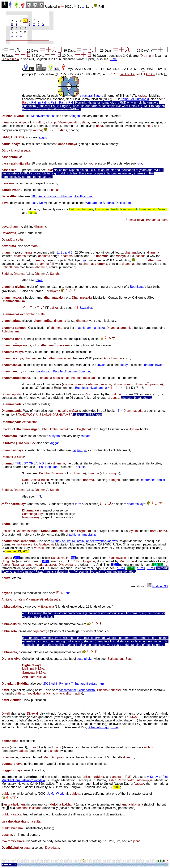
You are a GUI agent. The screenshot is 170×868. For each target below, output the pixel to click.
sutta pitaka (85, 659)
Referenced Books (152, 480)
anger (14, 757)
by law (26, 144)
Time (113, 59)
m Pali (42, 103)
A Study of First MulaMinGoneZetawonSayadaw (83, 541)
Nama (125, 99)
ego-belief (17, 690)
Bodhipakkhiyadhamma (91, 388)
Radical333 (160, 586)
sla (140, 163)
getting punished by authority (98, 144)
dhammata (9, 436)
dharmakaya (153, 365)
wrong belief (34, 690)
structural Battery (92, 96)
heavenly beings (59, 203)
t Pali (61, 103)
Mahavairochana (43, 116)
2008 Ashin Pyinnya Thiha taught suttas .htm (62, 196)
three (39, 280)
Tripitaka (80, 467)
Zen (66, 593)
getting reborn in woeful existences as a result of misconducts (66, 764)
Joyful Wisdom (57, 794)
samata (86, 436)
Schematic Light (99, 727)
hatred (37, 757)
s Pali (52, 103)
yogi (85, 260)
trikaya (125, 365)
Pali (101, 7)
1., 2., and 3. (65, 252)
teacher (36, 358)
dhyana (7, 593)
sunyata (100, 365)
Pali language (48, 467)
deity (13, 203)
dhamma (59, 463)
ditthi (5, 690)
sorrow (87, 794)
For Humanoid (139, 99)
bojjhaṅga (79, 450)
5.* (120, 411)
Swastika (86, 308)
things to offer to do (41, 190)
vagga (43, 137)
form (78, 504)
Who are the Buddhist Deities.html (108, 203)
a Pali (121, 568)
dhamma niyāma (13, 287)
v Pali (70, 103)
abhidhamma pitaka (91, 328)
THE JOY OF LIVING (30, 463)
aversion (26, 757)
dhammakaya (11, 365)
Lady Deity (39, 203)
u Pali (151, 568)
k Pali (33, 103)
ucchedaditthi (87, 690)
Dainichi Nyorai (13, 116)
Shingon (74, 116)
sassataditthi (67, 690)
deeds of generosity (104, 122)
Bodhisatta (137, 287)
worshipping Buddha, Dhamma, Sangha (63, 371)
